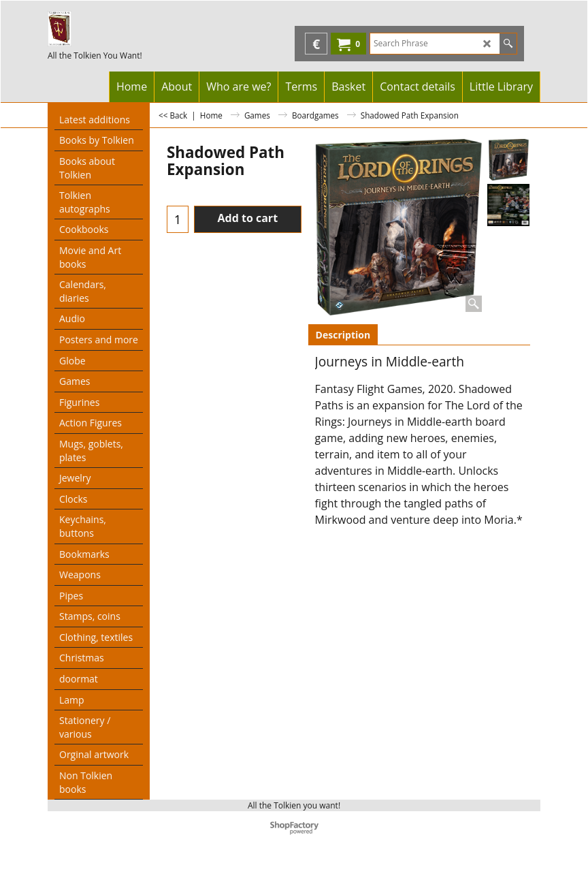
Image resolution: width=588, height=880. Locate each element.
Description (343, 335)
